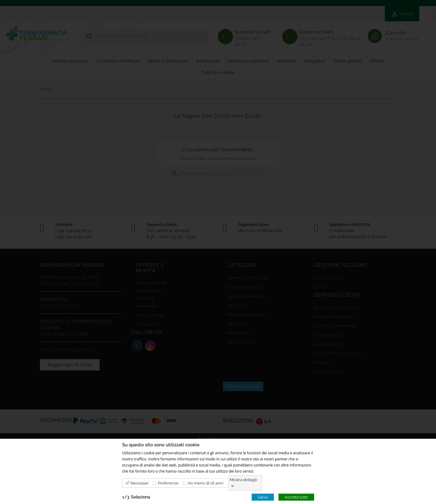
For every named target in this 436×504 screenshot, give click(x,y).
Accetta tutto (296, 497)
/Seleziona (136, 497)
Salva (263, 497)
